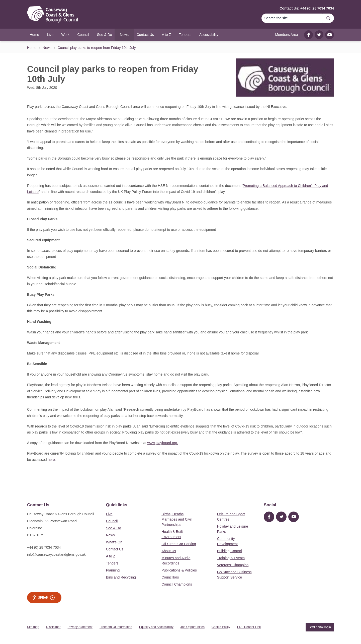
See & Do (114, 528)
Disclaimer (53, 627)
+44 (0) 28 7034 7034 (44, 547)
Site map (33, 627)
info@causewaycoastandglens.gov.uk (56, 554)
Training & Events (231, 558)
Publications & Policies (179, 570)
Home (32, 48)
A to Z (111, 556)
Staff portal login (320, 627)
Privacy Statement (80, 627)
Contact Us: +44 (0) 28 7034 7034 (307, 8)
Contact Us (115, 549)
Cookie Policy (221, 627)
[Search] (292, 18)
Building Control (230, 551)
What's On (114, 542)
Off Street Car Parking (179, 544)
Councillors (170, 577)
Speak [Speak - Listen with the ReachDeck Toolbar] (43, 597)
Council (112, 521)
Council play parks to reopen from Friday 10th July (97, 48)
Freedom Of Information (116, 627)
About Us (169, 551)
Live (109, 514)
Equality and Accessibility (156, 627)
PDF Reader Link (249, 627)
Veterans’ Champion (233, 565)
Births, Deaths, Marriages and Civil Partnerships (176, 519)
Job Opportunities (193, 627)
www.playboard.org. (163, 443)
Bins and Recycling (121, 577)
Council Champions (177, 584)
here (51, 460)
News (47, 48)
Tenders (112, 563)
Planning (113, 570)
